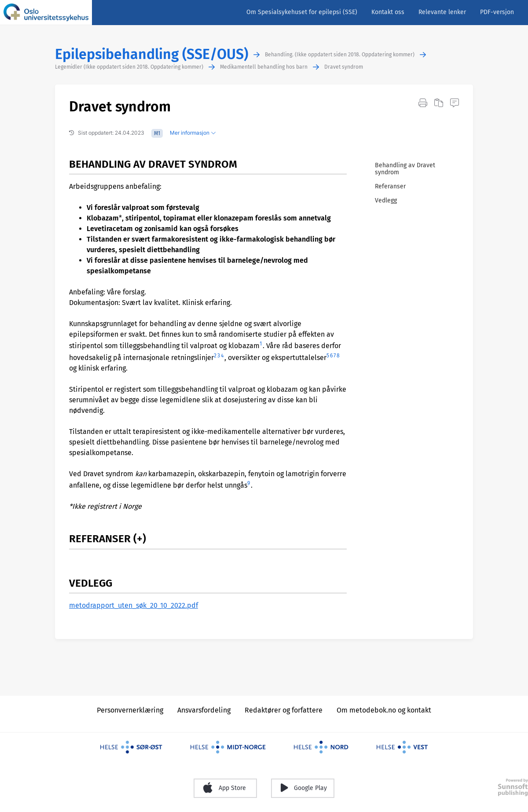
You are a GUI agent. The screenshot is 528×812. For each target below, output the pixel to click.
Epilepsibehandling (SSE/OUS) (152, 54)
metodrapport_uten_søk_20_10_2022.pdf (134, 605)
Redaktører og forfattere (284, 710)
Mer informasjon (193, 133)
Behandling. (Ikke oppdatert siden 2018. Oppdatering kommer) (340, 55)
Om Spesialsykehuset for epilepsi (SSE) (302, 12)
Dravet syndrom (344, 67)
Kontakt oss (388, 12)
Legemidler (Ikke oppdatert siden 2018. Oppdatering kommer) (129, 67)
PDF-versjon (497, 12)
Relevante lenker (442, 12)
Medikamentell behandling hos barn (264, 67)
